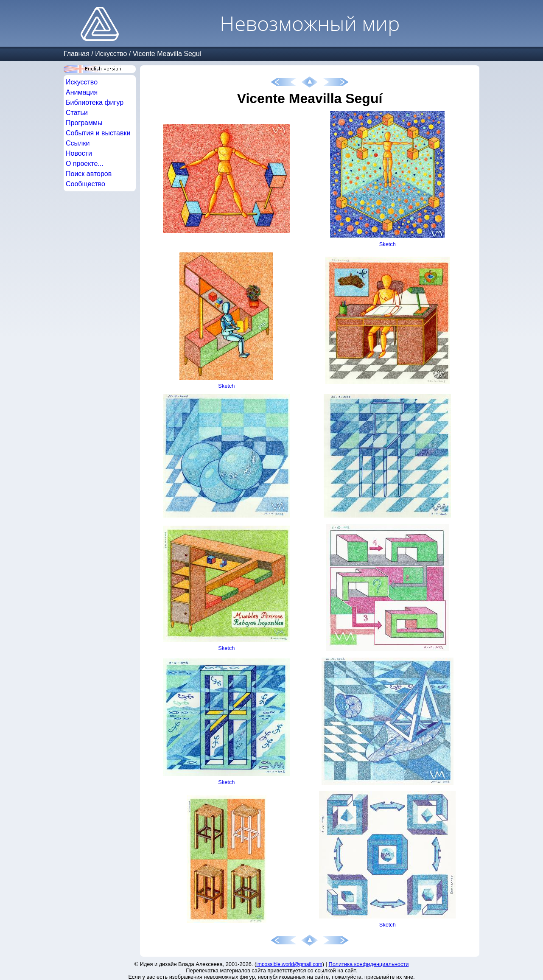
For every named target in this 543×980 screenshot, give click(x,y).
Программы (84, 123)
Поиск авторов (89, 174)
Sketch (388, 244)
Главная (77, 54)
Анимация (82, 92)
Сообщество (85, 184)
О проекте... (85, 164)
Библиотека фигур (95, 102)
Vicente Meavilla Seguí (167, 54)
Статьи (77, 113)
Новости (79, 153)
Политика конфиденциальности (369, 964)
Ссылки (78, 143)
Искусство (111, 54)
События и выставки (98, 133)
